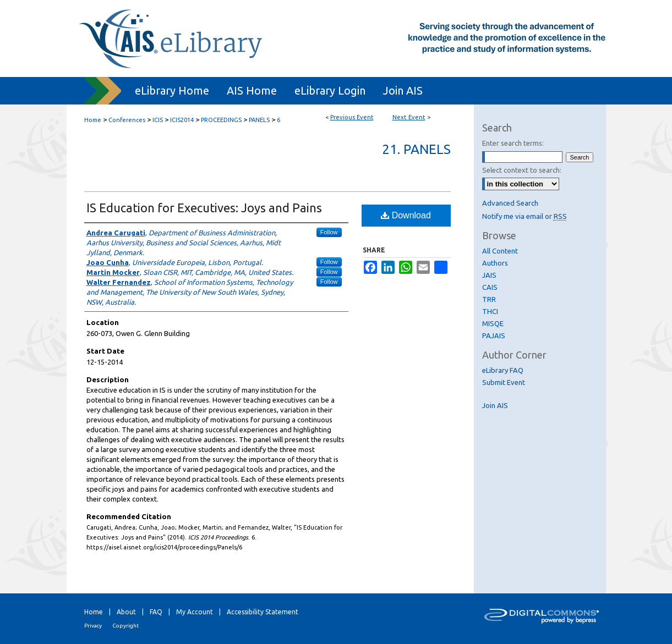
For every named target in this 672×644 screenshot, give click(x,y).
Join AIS (495, 405)
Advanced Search (510, 203)
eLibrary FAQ (503, 370)
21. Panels (416, 149)
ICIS (159, 120)
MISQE (493, 323)
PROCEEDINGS (222, 120)
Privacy (93, 626)
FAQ (156, 612)
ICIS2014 (183, 120)
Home (93, 120)
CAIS (490, 287)
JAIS (489, 275)
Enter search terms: (513, 143)
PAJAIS (494, 335)
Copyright (125, 626)
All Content (500, 251)
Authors (495, 263)
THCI (490, 311)
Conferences (128, 120)
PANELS (260, 120)
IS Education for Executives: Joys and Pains (204, 208)
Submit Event (504, 382)
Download (406, 215)
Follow (329, 232)
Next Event (409, 117)
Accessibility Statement (263, 612)
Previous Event (352, 117)
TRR (489, 299)
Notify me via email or (525, 216)
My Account (195, 612)
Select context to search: (522, 170)
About (126, 612)
